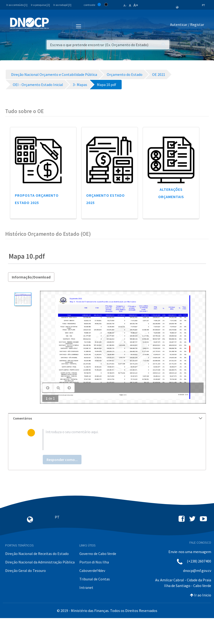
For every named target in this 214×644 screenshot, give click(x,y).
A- (125, 5)
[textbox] (115, 440)
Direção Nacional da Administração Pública (40, 562)
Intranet (86, 587)
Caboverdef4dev (92, 571)
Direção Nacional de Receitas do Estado (37, 554)
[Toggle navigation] (55, 25)
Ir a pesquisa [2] (40, 5)
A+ (136, 5)
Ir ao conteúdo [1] (17, 5)
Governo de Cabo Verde (98, 554)
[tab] (107, 418)
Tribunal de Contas (95, 579)
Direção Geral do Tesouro (26, 571)
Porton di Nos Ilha (94, 562)
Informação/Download (31, 277)
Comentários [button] (108, 418)
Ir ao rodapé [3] (62, 5)
